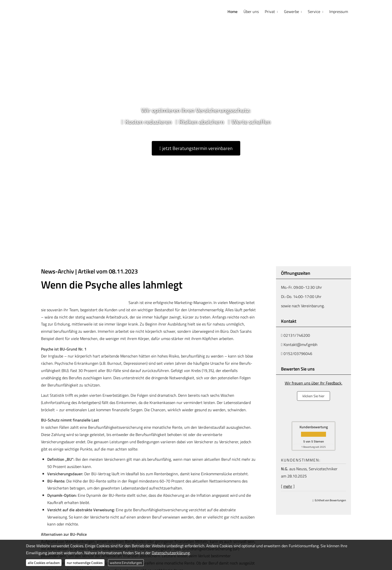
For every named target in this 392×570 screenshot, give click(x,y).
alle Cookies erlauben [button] (44, 563)
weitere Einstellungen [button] (126, 563)
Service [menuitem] (314, 11)
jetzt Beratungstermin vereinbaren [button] (196, 148)
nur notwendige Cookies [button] (85, 563)
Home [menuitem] (232, 11)
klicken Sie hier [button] (313, 396)
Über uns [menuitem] (251, 11)
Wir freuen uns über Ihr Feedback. (313, 383)
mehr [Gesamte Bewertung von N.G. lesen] (288, 486)
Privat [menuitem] (270, 11)
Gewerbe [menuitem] (291, 11)
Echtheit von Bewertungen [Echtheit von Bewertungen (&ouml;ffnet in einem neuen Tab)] (330, 500)
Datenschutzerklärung (171, 553)
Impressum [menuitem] (339, 11)
